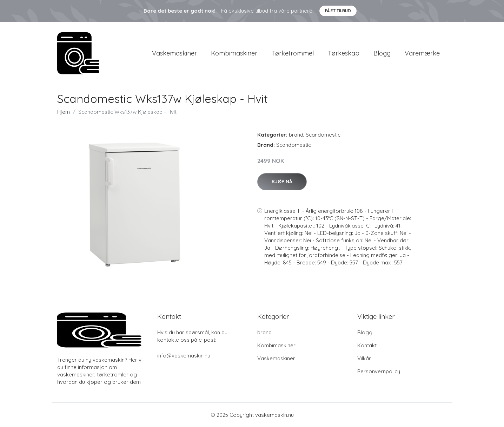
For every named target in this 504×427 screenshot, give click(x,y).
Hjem (64, 112)
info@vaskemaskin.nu (184, 356)
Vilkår (364, 358)
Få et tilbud (338, 11)
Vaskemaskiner (174, 53)
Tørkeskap (344, 53)
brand (296, 135)
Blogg (382, 53)
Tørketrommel (293, 53)
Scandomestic (323, 135)
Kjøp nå (282, 182)
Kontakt (367, 345)
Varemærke (422, 53)
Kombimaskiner (234, 53)
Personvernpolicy (379, 371)
